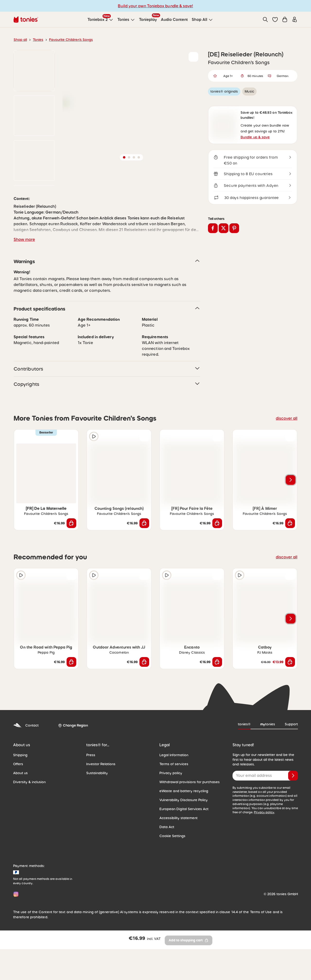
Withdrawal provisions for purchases (190, 822)
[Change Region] (73, 766)
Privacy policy (171, 813)
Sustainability (97, 813)
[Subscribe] (293, 816)
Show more (24, 279)
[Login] (294, 19)
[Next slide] (291, 520)
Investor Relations (101, 804)
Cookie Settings (172, 876)
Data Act (167, 867)
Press (91, 795)
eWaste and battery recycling (184, 831)
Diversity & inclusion (29, 822)
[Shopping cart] (285, 19)
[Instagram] (15, 934)
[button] (275, 19)
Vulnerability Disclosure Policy (184, 840)
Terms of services (174, 804)
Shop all (20, 40)
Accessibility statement (178, 858)
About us (20, 813)
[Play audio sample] (94, 477)
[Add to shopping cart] (71, 563)
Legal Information (174, 795)
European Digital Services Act (184, 849)
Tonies (38, 40)
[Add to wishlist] (193, 57)
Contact (26, 766)
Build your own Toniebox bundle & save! (155, 6)
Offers (18, 804)
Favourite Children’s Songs (71, 40)
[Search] (265, 19)
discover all (287, 458)
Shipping (20, 795)
